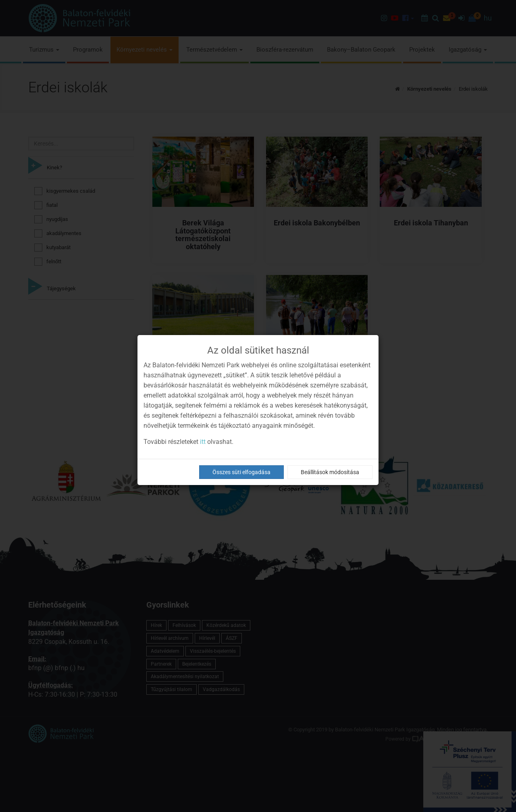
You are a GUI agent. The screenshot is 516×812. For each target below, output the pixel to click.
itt (203, 442)
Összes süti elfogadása (241, 472)
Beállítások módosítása (330, 472)
